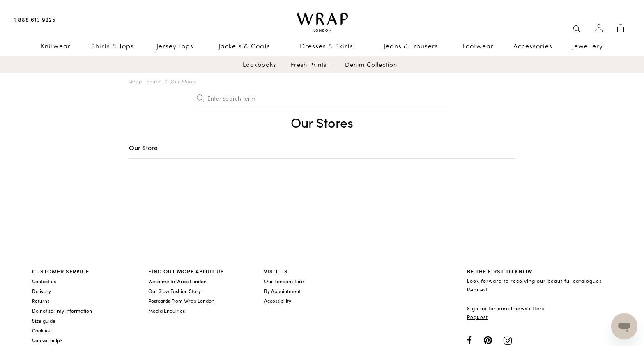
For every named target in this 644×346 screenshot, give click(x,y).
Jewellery (588, 46)
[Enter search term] (322, 98)
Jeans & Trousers (411, 46)
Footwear (478, 46)
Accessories (533, 46)
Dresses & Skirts (327, 46)
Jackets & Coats (244, 46)
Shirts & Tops (113, 46)
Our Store (143, 147)
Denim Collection (371, 65)
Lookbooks (259, 65)
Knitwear (56, 46)
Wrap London (145, 81)
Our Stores (183, 81)
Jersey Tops (175, 46)
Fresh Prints (309, 65)
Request (477, 289)
